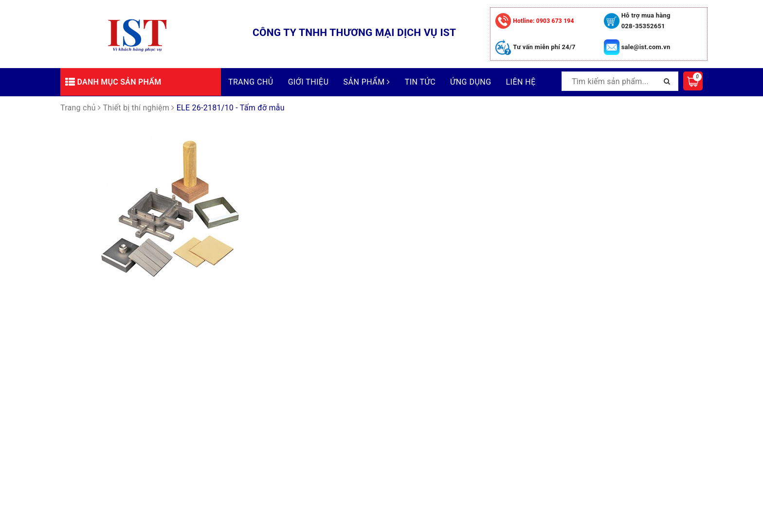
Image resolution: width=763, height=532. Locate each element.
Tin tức (420, 82)
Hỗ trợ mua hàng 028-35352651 (646, 21)
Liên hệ (521, 82)
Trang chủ (251, 82)
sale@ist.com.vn (646, 47)
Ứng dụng (471, 82)
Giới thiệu (309, 82)
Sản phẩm (367, 82)
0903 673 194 (543, 21)
